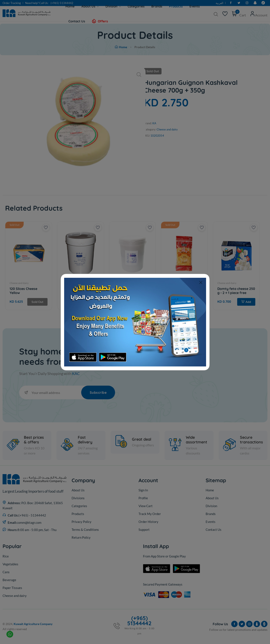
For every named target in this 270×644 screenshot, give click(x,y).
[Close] (201, 283)
